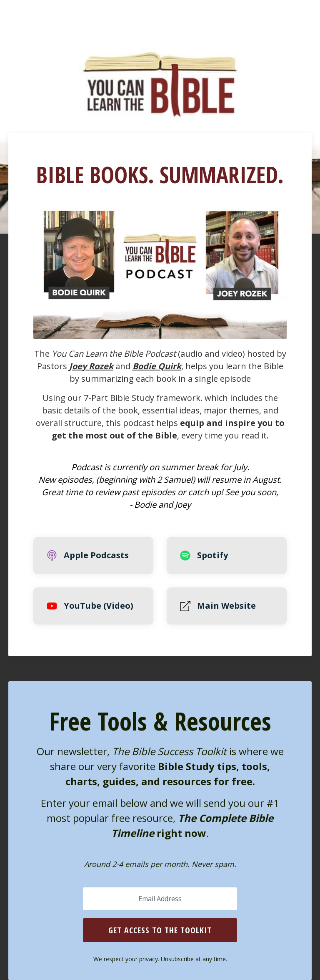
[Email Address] (160, 899)
